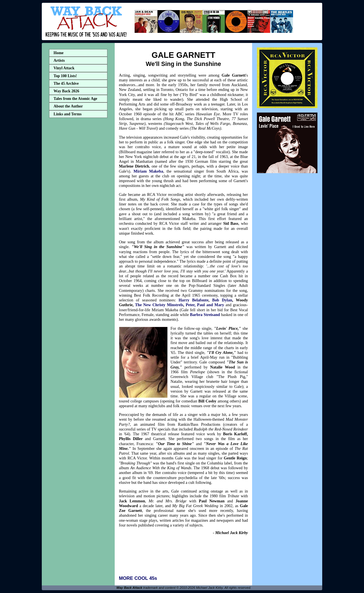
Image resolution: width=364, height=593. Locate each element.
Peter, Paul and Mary (205, 305)
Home (58, 53)
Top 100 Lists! (65, 76)
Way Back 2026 (66, 91)
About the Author (68, 106)
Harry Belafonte (193, 300)
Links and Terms (68, 114)
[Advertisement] (78, 209)
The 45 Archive (66, 83)
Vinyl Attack (64, 68)
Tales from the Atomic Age (75, 99)
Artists (59, 60)
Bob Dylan (222, 300)
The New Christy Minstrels (159, 305)
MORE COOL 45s (138, 578)
